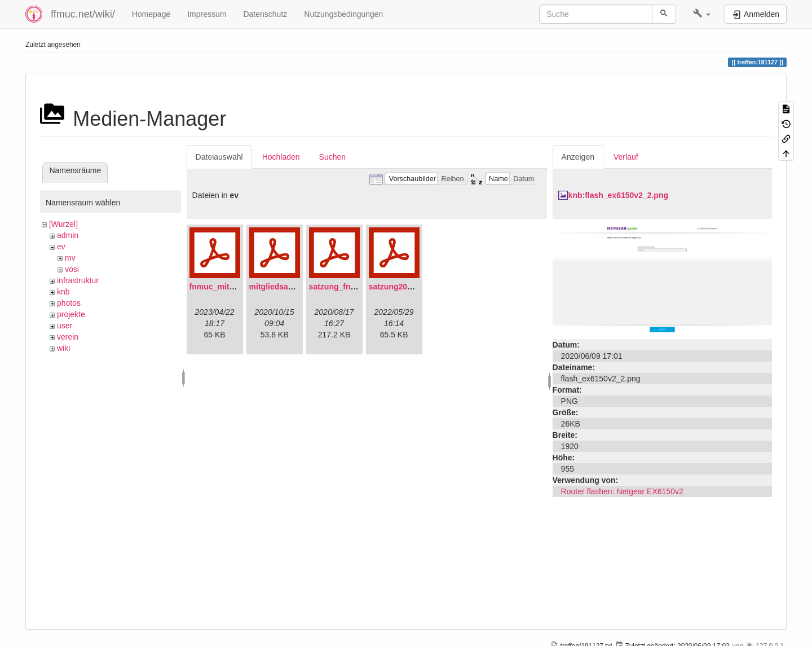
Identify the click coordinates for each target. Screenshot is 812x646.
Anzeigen (578, 157)
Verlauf (626, 157)
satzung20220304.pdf (409, 287)
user (65, 326)
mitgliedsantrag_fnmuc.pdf (300, 287)
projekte (71, 314)
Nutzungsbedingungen (343, 14)
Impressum (207, 14)
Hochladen (281, 157)
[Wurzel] (63, 224)
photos (69, 303)
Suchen (332, 157)
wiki (63, 348)
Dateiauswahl (219, 157)
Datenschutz (265, 14)
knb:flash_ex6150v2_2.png (618, 195)
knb (63, 292)
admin (68, 235)
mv (70, 258)
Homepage (151, 14)
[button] (702, 14)
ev (61, 247)
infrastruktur (78, 280)
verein (68, 337)
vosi (72, 269)
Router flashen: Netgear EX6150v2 (622, 491)
